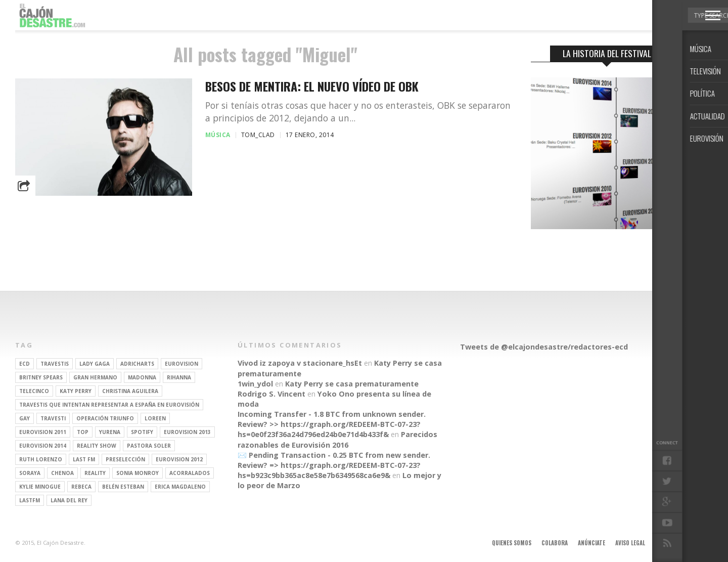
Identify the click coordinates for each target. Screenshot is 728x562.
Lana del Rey (69, 500)
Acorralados (190, 473)
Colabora (555, 543)
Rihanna (179, 377)
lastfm (30, 500)
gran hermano (95, 377)
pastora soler (149, 446)
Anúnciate (591, 543)
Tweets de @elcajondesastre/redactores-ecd (544, 347)
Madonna (142, 377)
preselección (125, 459)
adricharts (137, 364)
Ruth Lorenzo (41, 459)
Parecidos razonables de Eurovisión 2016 (337, 439)
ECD (25, 364)
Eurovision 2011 (43, 432)
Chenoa (62, 473)
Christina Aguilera (130, 391)
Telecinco (34, 391)
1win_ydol (255, 384)
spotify (142, 432)
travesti (53, 418)
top (83, 432)
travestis (55, 364)
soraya (30, 473)
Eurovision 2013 (187, 432)
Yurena (110, 432)
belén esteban (123, 487)
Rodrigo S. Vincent (271, 394)
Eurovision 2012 (179, 459)
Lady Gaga (95, 364)
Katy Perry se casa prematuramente (352, 384)
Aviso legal (630, 543)
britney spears (41, 377)
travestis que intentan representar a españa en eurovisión (109, 405)
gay (25, 418)
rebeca (81, 487)
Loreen (155, 418)
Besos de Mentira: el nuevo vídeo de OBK (312, 86)
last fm (84, 459)
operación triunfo (105, 418)
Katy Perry (76, 391)
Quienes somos (512, 543)
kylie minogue (40, 487)
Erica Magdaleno (180, 487)
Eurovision (181, 364)
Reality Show (97, 446)
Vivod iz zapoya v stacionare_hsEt (300, 363)
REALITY (95, 473)
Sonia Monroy (138, 473)
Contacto (669, 543)
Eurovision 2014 (43, 446)
